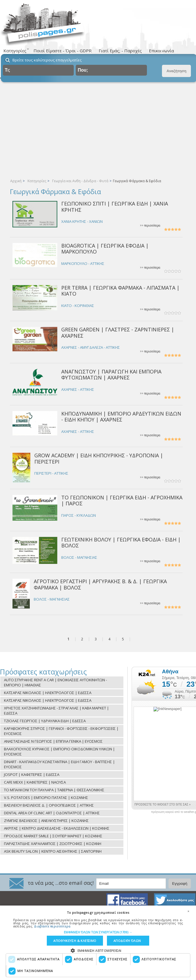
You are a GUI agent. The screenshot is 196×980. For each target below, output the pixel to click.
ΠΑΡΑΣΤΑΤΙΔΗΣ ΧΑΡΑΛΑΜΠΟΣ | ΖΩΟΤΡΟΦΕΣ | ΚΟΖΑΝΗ (53, 844)
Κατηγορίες (37, 181)
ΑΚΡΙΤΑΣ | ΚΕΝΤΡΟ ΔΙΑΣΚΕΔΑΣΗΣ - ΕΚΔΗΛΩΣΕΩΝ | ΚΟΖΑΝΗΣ (57, 828)
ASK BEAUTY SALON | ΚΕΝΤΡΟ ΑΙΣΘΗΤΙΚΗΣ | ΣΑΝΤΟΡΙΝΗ (53, 851)
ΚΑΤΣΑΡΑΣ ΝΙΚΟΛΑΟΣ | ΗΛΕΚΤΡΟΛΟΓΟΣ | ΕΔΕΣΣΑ (48, 693)
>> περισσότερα (150, 226)
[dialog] (98, 943)
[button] (98, 932)
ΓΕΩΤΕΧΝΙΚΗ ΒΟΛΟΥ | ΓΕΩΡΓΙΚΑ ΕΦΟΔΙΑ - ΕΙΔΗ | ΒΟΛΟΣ (121, 542)
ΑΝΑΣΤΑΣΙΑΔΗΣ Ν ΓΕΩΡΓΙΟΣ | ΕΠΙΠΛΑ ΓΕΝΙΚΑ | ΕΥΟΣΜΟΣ (53, 741)
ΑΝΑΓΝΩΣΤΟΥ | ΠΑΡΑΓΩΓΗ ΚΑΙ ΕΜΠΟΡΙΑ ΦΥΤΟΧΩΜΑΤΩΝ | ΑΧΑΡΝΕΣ (111, 374)
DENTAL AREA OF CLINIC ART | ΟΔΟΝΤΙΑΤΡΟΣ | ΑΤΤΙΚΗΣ (52, 813)
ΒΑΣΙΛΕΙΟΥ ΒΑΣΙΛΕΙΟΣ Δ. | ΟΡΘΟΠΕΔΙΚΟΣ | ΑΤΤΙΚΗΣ (49, 805)
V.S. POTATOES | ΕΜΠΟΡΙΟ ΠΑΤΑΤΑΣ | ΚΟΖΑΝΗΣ (46, 798)
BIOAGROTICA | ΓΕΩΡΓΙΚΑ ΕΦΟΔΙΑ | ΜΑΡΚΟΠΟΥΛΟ (105, 249)
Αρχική (16, 181)
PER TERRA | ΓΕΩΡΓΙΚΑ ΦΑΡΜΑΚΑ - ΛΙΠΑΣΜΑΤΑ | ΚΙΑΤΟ (120, 291)
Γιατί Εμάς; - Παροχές (120, 51)
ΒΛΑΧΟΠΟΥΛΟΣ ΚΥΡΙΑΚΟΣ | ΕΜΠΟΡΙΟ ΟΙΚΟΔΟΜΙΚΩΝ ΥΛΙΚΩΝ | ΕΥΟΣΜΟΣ (59, 751)
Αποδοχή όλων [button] (127, 941)
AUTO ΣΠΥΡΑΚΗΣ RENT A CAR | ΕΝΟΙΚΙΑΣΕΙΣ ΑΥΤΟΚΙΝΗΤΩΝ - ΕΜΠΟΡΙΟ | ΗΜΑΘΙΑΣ (55, 682)
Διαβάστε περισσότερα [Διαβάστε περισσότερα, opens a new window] (52, 926)
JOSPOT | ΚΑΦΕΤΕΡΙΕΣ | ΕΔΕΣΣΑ (32, 775)
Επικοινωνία (161, 51)
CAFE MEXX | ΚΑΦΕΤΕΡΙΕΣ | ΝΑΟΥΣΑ (35, 782)
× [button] (188, 911)
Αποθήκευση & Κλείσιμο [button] (75, 941)
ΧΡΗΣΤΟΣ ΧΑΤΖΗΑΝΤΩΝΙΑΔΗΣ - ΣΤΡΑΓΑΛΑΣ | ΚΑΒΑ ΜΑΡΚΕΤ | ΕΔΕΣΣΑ (56, 711)
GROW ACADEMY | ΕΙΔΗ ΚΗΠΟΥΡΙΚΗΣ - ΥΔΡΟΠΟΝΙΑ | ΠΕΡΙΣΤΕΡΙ (99, 458)
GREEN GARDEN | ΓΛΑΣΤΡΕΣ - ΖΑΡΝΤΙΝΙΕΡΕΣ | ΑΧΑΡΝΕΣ (118, 332)
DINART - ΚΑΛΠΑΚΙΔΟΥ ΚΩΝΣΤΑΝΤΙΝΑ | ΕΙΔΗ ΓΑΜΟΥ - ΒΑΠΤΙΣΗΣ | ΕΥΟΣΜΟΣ (59, 764)
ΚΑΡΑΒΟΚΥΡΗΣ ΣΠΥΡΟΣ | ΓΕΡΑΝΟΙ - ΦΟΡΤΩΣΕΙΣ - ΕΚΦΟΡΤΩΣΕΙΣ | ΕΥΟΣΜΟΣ (61, 731)
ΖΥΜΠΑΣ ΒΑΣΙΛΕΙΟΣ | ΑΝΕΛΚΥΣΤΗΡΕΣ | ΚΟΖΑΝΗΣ (46, 821)
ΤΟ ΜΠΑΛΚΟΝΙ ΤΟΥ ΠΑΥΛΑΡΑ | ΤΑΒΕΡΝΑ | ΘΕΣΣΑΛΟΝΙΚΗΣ (54, 790)
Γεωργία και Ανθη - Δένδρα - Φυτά (80, 181)
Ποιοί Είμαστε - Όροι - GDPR (63, 51)
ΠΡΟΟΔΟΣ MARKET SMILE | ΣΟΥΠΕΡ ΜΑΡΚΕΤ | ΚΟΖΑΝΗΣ (53, 836)
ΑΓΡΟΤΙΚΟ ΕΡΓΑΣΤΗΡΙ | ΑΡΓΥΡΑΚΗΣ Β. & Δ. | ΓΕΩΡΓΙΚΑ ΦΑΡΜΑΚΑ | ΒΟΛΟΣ (100, 584)
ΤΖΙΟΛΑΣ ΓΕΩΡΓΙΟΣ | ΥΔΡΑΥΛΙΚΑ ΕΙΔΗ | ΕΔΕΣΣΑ (45, 721)
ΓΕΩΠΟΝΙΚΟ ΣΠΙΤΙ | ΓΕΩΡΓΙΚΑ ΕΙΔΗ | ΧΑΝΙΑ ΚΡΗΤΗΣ (115, 206)
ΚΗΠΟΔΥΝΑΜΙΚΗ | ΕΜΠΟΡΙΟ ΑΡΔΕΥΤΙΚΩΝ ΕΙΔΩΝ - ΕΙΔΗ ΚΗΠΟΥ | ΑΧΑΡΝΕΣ (121, 417)
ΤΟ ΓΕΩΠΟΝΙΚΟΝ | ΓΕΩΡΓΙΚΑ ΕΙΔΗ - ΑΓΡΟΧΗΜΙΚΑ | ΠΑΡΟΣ (122, 500)
